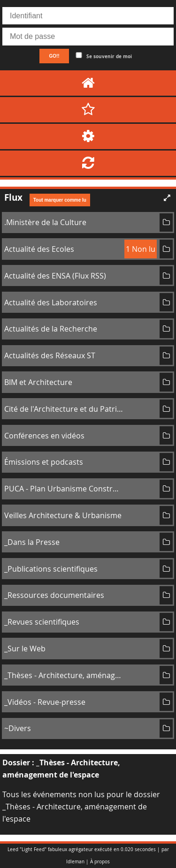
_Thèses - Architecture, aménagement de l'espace (64, 675)
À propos (100, 862)
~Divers (18, 728)
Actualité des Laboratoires (51, 302)
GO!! (54, 56)
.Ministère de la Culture (45, 222)
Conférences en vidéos (44, 436)
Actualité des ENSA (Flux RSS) (55, 276)
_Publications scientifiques (51, 569)
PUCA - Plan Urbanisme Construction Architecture (64, 489)
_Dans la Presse (32, 542)
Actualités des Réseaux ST (50, 355)
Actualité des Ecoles (39, 249)
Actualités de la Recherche (51, 329)
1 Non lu (141, 249)
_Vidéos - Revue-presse (45, 702)
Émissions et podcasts (44, 462)
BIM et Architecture (38, 382)
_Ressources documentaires (54, 595)
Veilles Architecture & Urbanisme (63, 515)
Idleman (75, 862)
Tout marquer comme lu (60, 200)
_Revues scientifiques (42, 622)
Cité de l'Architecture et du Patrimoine (64, 409)
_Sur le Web (25, 649)
